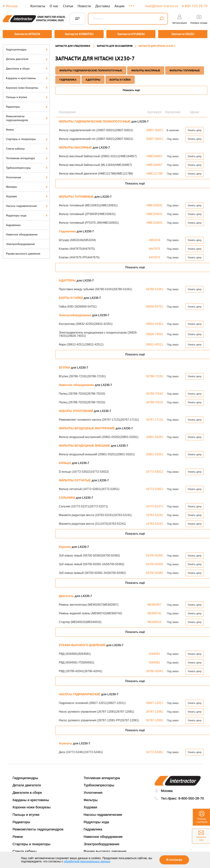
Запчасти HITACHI (27, 34)
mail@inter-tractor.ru (162, 6)
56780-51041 (154, 288)
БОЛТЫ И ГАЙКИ (120, 79)
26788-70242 (154, 393)
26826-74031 (154, 333)
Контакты (38, 6)
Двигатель (67, 595)
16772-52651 (154, 488)
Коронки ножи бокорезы (27, 87)
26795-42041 (154, 670)
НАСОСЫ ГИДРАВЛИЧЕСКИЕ (80, 693)
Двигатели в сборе (27, 68)
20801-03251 (154, 453)
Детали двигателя (27, 58)
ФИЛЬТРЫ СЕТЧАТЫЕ (75, 479)
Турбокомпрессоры (27, 167)
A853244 (154, 239)
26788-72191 (154, 375)
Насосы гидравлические (27, 205)
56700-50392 (154, 555)
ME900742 (154, 612)
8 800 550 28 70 (195, 6)
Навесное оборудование (22, 234)
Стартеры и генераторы (27, 138)
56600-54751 (154, 306)
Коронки (65, 546)
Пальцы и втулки (27, 96)
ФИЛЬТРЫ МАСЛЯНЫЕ (146, 70)
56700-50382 (154, 572)
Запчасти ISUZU (183, 34)
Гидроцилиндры (27, 49)
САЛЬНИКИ (67, 497)
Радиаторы (27, 106)
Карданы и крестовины (27, 77)
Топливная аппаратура (27, 157)
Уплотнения (27, 176)
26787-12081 (154, 711)
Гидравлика (13, 224)
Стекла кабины (27, 148)
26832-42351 (154, 323)
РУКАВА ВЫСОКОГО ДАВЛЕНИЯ (83, 644)
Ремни (10, 129)
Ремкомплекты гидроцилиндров (27, 117)
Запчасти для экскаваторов (115, 45)
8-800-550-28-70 (191, 798)
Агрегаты (66, 743)
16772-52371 (154, 505)
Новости (84, 6)
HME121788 (154, 173)
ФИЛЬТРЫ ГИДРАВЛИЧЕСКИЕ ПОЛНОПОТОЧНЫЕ (91, 70)
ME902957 (154, 604)
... (132, 4)
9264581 (154, 653)
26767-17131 (154, 419)
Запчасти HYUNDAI (131, 34)
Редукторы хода (27, 214)
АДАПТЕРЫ (93, 79)
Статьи (68, 6)
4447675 (154, 248)
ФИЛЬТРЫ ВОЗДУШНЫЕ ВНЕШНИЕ (85, 445)
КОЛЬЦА (65, 462)
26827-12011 (154, 702)
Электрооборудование (20, 243)
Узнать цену (195, 129)
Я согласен (174, 860)
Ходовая (27, 195)
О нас (54, 6)
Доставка (103, 6)
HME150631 (154, 204)
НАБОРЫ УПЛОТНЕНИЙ (76, 410)
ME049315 (154, 621)
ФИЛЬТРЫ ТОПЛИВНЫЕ (185, 70)
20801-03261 (154, 436)
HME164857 (154, 155)
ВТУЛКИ (65, 367)
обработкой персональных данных (87, 861)
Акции (119, 6)
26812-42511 (154, 344)
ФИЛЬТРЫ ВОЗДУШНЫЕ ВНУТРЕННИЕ (87, 427)
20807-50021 (154, 129)
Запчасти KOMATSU (79, 34)
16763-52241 (154, 514)
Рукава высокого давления (23, 253)
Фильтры (27, 186)
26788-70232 (154, 401)
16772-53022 (154, 471)
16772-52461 (154, 751)
